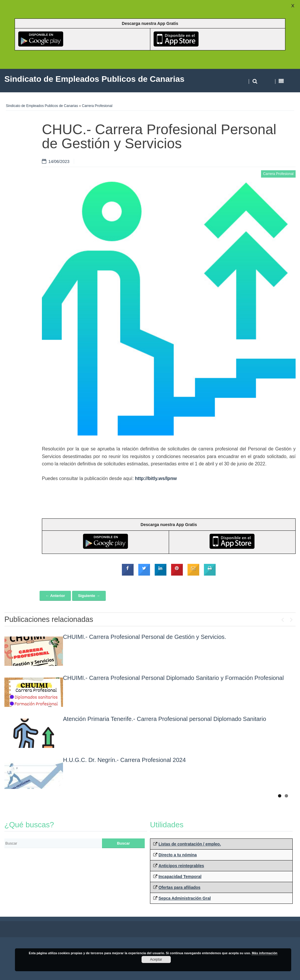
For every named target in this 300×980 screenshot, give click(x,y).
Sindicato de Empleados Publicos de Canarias (42, 106)
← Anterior (55, 596)
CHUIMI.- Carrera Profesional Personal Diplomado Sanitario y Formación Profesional (173, 678)
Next (291, 618)
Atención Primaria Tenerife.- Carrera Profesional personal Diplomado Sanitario (165, 719)
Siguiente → (89, 596)
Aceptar (156, 959)
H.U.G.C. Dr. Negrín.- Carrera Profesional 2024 (124, 760)
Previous (282, 618)
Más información (264, 953)
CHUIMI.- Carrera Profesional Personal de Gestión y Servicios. (145, 637)
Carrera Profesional (97, 106)
